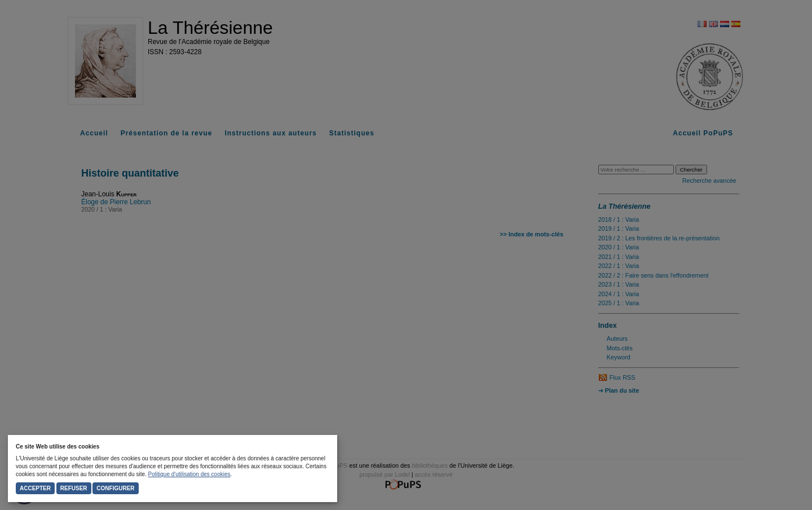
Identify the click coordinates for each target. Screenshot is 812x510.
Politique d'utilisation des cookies (189, 474)
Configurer (115, 488)
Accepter (35, 488)
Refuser (74, 488)
